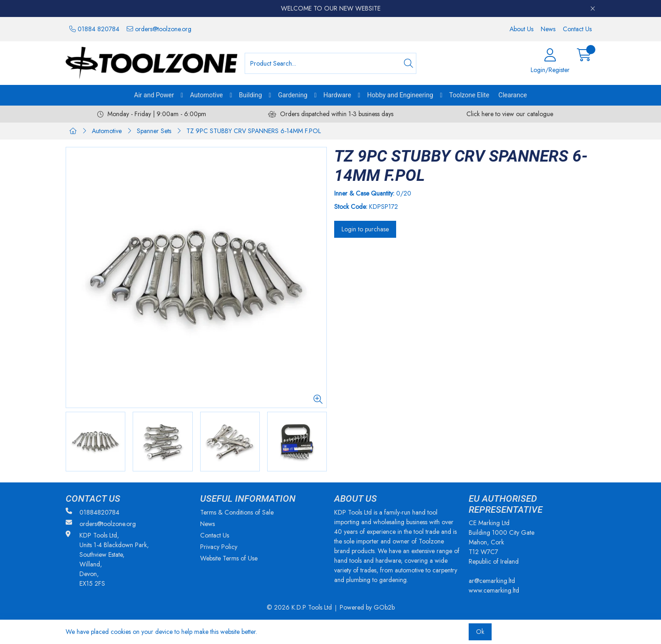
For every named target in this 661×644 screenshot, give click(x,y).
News (548, 29)
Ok (480, 632)
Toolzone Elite (469, 95)
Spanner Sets (154, 131)
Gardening (293, 95)
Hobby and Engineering (400, 95)
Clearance (513, 95)
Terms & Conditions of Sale (237, 512)
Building (251, 95)
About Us (521, 29)
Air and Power (154, 95)
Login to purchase (365, 229)
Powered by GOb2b (367, 607)
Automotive (207, 95)
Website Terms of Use (229, 558)
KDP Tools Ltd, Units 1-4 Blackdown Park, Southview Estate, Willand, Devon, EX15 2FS (107, 559)
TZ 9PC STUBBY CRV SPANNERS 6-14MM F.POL (254, 131)
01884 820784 (94, 29)
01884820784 (92, 512)
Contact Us (577, 29)
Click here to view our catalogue (510, 114)
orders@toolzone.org (159, 29)
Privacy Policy (219, 547)
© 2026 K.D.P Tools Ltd (299, 607)
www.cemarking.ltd (494, 590)
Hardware (337, 95)
